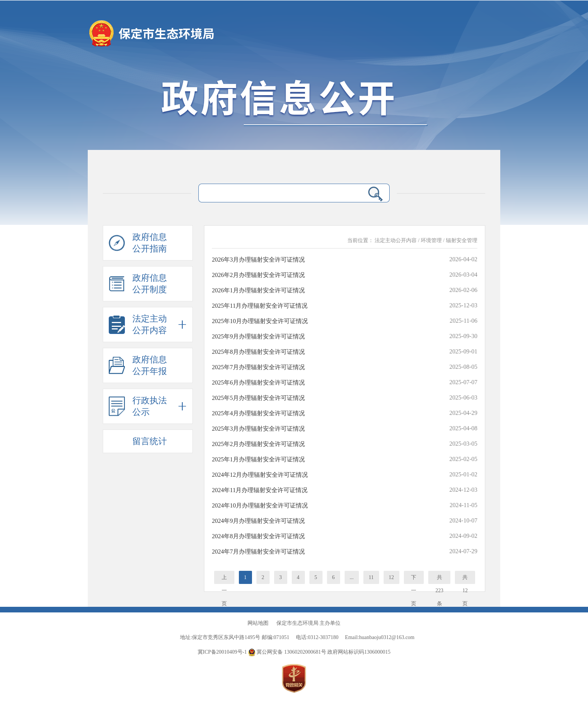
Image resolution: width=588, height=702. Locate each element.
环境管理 (431, 240)
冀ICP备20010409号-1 (222, 652)
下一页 (414, 579)
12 (391, 577)
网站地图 (258, 623)
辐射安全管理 (462, 240)
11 (371, 577)
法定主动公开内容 (396, 240)
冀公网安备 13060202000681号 (288, 652)
